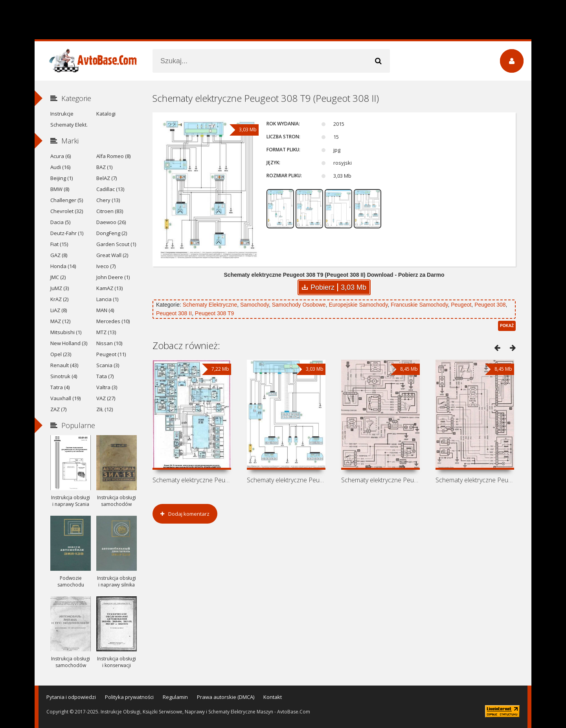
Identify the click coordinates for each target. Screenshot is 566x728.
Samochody (255, 305)
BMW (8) (60, 189)
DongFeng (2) (112, 233)
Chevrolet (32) (67, 211)
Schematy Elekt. (69, 125)
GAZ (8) (59, 255)
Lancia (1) (107, 299)
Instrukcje (62, 114)
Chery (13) (108, 200)
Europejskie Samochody (358, 305)
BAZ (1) (104, 167)
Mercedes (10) (113, 321)
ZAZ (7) (58, 409)
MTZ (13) (106, 332)
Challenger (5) (67, 200)
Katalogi (106, 114)
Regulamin (175, 697)
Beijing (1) (62, 178)
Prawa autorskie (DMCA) (226, 697)
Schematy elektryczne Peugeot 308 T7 (286, 480)
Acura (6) (61, 156)
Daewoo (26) (111, 222)
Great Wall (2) (112, 255)
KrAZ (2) (59, 299)
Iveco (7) (106, 266)
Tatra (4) (60, 387)
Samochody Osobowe (299, 305)
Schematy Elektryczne (210, 305)
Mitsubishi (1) (66, 332)
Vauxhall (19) (65, 398)
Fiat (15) (59, 244)
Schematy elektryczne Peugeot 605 (192, 480)
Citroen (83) (110, 211)
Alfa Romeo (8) (113, 156)
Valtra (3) (107, 387)
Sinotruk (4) (64, 376)
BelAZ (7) (107, 178)
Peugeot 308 (490, 305)
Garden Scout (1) (116, 244)
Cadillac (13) (110, 189)
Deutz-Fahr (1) (67, 233)
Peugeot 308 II (174, 313)
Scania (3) (108, 365)
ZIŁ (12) (105, 409)
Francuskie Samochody (419, 305)
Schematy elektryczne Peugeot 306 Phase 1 (475, 480)
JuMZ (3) (60, 288)
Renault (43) (64, 365)
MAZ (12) (60, 321)
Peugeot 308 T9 (214, 313)
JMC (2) (58, 277)
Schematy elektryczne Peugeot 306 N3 (380, 480)
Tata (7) (105, 376)
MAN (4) (105, 310)
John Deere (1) (113, 277)
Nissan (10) (109, 343)
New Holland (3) (69, 343)
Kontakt (273, 697)
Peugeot (461, 305)
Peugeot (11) (111, 354)
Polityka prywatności (129, 697)
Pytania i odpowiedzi (71, 697)
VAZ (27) (106, 398)
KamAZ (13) (109, 288)
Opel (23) (61, 354)
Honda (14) (63, 266)
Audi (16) (60, 167)
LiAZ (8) (59, 310)
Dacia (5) (60, 222)
